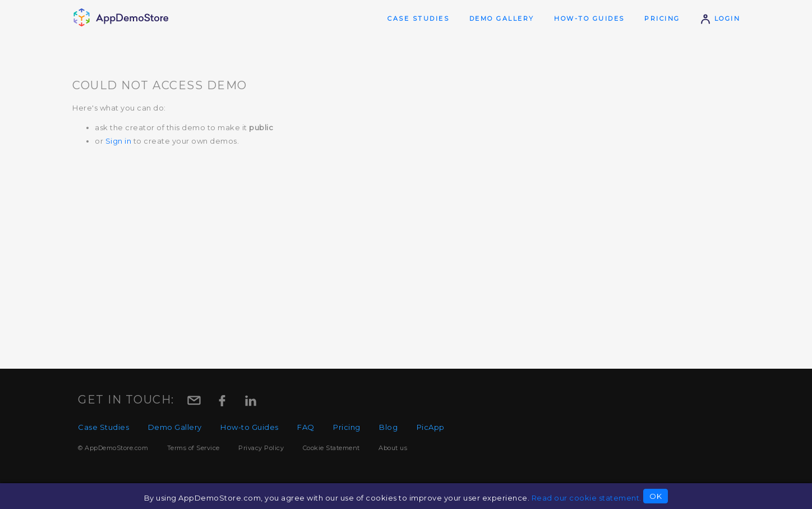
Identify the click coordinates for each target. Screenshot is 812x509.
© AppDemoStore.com (113, 448)
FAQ (306, 427)
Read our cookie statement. (587, 498)
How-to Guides (589, 19)
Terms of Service (193, 448)
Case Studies (418, 19)
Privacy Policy (261, 448)
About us (393, 448)
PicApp (431, 427)
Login (720, 19)
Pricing (662, 19)
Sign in (119, 141)
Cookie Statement (331, 448)
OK (656, 496)
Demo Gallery (502, 19)
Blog (388, 427)
